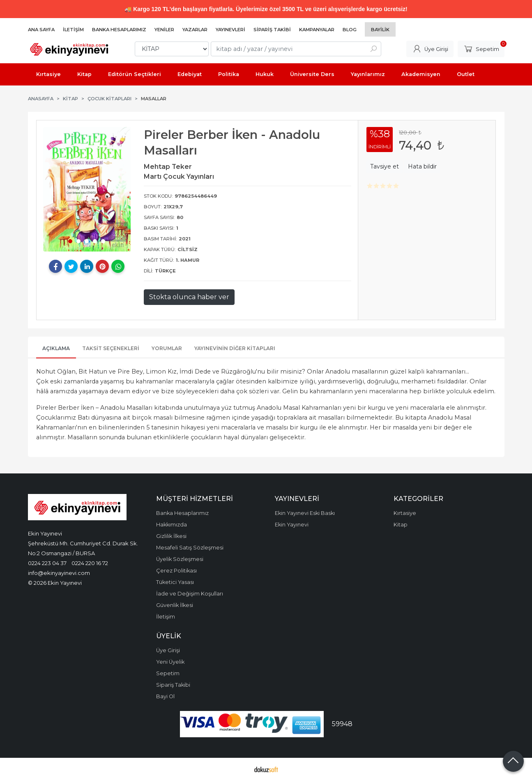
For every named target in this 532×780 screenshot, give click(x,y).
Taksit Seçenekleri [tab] (111, 348)
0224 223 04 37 (47, 563)
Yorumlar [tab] (167, 348)
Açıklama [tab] (56, 348)
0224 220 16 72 (90, 563)
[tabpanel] (87, 189)
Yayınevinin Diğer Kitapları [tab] (235, 348)
